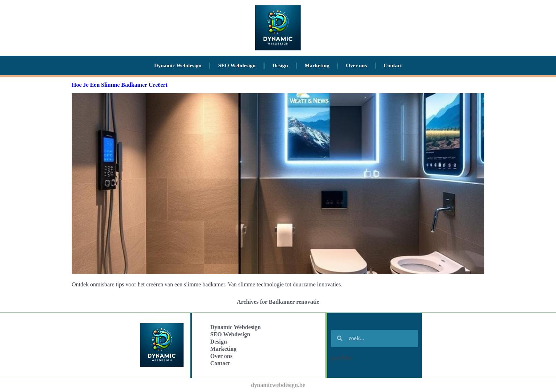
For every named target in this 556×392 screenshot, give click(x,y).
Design (280, 65)
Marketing (317, 65)
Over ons (357, 65)
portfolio (342, 358)
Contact (393, 65)
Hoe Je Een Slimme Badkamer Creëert (120, 85)
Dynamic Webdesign (178, 65)
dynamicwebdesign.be (278, 385)
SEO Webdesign (237, 65)
